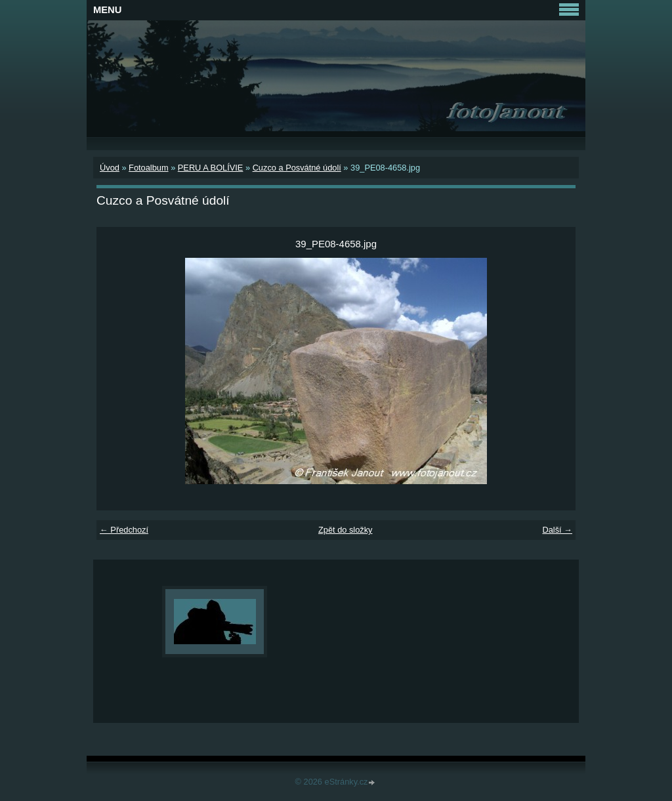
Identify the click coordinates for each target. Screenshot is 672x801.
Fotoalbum (148, 168)
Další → (557, 530)
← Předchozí (124, 530)
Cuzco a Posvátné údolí (297, 168)
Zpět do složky (346, 530)
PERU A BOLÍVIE (211, 168)
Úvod (110, 168)
